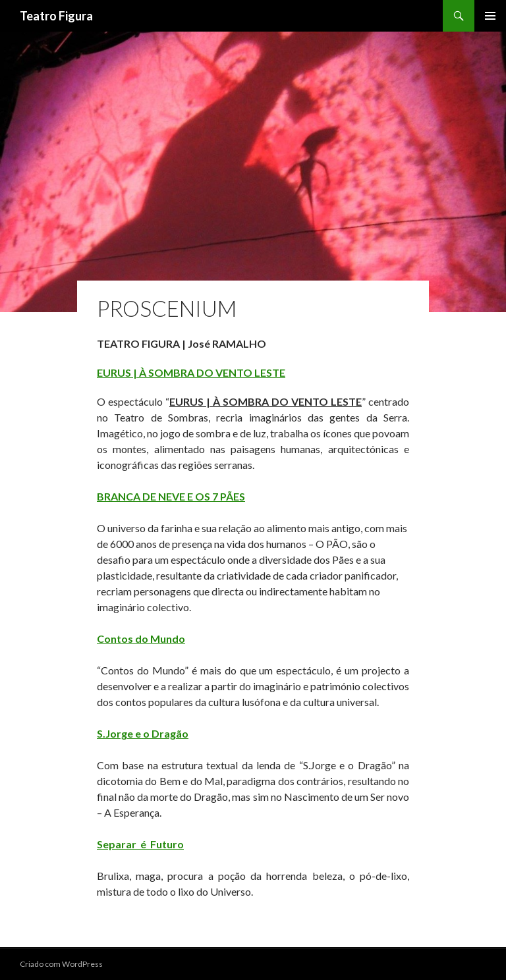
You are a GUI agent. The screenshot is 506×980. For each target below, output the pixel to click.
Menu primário (490, 16)
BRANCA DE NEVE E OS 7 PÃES (171, 496)
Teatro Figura (56, 16)
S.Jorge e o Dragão (143, 733)
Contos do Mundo (141, 639)
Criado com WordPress (61, 964)
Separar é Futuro (140, 844)
